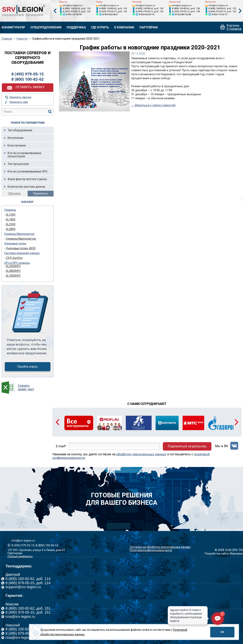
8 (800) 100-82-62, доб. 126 (28, 629)
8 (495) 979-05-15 (27, 74)
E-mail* (61, 446)
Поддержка (76, 28)
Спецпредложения (46, 28)
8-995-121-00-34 (74, 15)
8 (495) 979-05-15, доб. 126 (28, 633)
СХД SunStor (14, 258)
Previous (55, 11)
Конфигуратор (13, 28)
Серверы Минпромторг (19, 234)
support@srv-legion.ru (23, 587)
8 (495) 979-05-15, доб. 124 (113, 12)
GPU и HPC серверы (17, 263)
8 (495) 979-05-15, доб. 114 (28, 583)
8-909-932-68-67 (110, 15)
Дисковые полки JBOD (21, 248)
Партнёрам (148, 28)
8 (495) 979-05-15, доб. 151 (28, 612)
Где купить (100, 28)
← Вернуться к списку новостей (153, 105)
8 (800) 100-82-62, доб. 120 (149, 9)
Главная (7, 39)
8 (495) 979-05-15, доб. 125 (77, 12)
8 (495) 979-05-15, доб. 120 (149, 12)
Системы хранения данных (22, 253)
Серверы (10, 210)
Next (240, 11)
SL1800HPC (13, 276)
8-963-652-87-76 (147, 15)
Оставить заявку (30, 87)
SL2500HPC (13, 266)
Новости (22, 39)
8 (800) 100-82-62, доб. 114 (28, 579)
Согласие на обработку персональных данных (160, 547)
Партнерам (15, 553)
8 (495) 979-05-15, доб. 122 (222, 12)
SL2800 (11, 229)
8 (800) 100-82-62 (27, 79)
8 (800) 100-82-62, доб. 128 (186, 9)
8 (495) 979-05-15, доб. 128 (186, 12)
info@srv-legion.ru (73, 6)
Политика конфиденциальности (151, 550)
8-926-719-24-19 (219, 15)
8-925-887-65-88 (183, 15)
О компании (124, 28)
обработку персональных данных (141, 454)
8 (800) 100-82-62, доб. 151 (28, 608)
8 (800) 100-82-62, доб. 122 (222, 9)
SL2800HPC (13, 271)
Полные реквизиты (20, 556)
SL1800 (11, 219)
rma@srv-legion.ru (20, 617)
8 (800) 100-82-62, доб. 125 (77, 9)
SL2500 (11, 224)
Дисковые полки (15, 243)
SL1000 (11, 215)
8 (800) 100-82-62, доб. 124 (113, 9)
